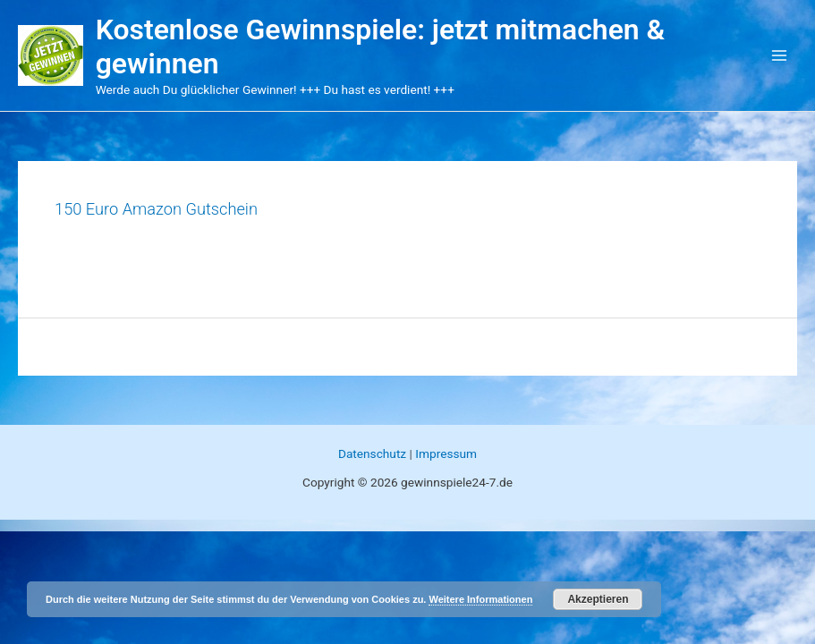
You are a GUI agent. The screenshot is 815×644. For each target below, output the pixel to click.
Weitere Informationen (480, 599)
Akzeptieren (598, 599)
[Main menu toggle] (780, 56)
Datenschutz (372, 453)
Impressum (446, 453)
